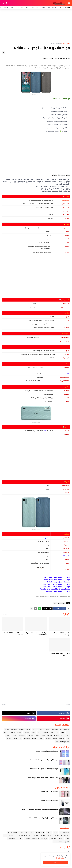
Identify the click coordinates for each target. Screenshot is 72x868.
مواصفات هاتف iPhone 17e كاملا (47, 791)
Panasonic (22, 735)
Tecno (52, 732)
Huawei (41, 729)
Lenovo (45, 732)
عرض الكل (5, 614)
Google (50, 735)
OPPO (35, 729)
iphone (13, 732)
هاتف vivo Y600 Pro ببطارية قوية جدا (61, 634)
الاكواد (36, 835)
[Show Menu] (69, 3)
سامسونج (55, 8)
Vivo (48, 729)
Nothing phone (65, 742)
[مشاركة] (4, 53)
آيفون (49, 8)
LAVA (8, 735)
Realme (22, 729)
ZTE (68, 732)
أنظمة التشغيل (58, 835)
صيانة (55, 842)
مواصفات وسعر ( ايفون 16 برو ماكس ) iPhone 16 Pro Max (40, 809)
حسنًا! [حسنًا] (55, 862)
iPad (43, 735)
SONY (33, 732)
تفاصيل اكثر (61, 858)
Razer (34, 739)
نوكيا (11, 8)
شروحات (67, 835)
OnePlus (26, 732)
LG (57, 732)
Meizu (6, 732)
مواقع (20, 839)
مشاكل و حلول (40, 832)
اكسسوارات (36, 839)
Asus (39, 732)
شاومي (43, 8)
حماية (61, 842)
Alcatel (19, 732)
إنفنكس (17, 8)
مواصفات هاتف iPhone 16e (49, 800)
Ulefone (62, 739)
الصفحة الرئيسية (66, 44)
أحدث (67, 704)
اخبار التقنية (12, 835)
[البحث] (3, 3)
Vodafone (27, 739)
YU (20, 739)
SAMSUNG (55, 729)
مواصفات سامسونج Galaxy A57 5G (47, 751)
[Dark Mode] (7, 3)
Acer (16, 739)
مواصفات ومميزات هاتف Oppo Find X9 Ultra (36, 634)
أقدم (4, 704)
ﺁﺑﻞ (5, 835)
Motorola (14, 729)
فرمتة (56, 832)
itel (57, 742)
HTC (63, 735)
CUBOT (9, 739)
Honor (28, 729)
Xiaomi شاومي (65, 729)
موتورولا (6, 8)
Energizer (31, 735)
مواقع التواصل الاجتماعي (24, 835)
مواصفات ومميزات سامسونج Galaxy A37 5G (44, 760)
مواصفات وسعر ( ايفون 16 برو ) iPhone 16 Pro (44, 818)
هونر (22, 8)
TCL (68, 739)
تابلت (21, 832)
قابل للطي (53, 839)
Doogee (41, 739)
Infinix (7, 729)
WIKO (38, 735)
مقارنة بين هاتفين (46, 835)
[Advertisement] (36, 26)
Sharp (55, 739)
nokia (55, 603)
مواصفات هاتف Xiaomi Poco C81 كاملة (60, 654)
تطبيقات (49, 832)
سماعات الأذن (12, 839)
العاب (67, 839)
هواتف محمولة (55, 44)
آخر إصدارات (44, 839)
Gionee (14, 735)
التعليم (67, 842)
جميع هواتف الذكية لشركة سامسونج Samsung (43, 777)
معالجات (27, 839)
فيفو (33, 8)
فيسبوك (61, 839)
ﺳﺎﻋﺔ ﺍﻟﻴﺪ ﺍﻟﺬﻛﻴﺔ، (13, 832)
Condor (57, 735)
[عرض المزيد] (31, 608)
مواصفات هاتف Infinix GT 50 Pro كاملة (14, 634)
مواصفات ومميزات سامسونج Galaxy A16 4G (44, 769)
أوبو (37, 8)
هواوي (27, 8)
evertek (48, 739)
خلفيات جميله (29, 832)
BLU (68, 735)
